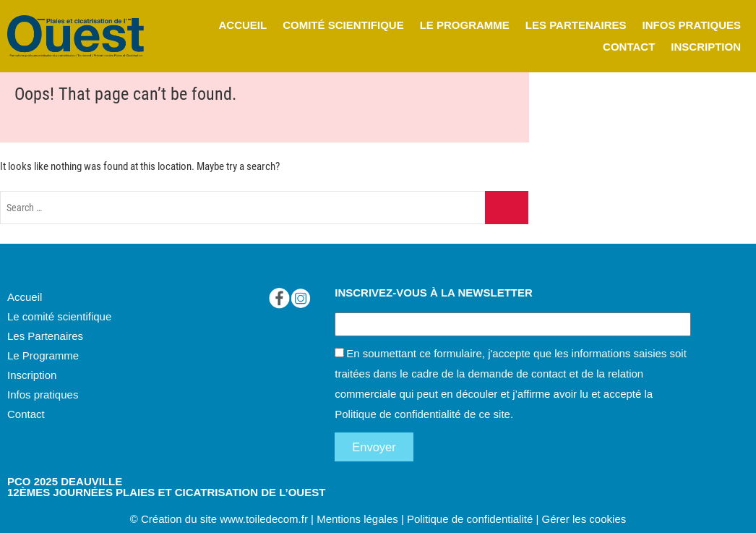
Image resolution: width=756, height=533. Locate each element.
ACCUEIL (242, 25)
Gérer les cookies (584, 519)
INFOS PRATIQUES (692, 25)
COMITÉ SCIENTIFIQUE (343, 25)
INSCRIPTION (706, 47)
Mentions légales (357, 519)
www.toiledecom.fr (264, 519)
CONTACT (629, 47)
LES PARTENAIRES (576, 25)
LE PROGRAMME (465, 25)
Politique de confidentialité (398, 414)
